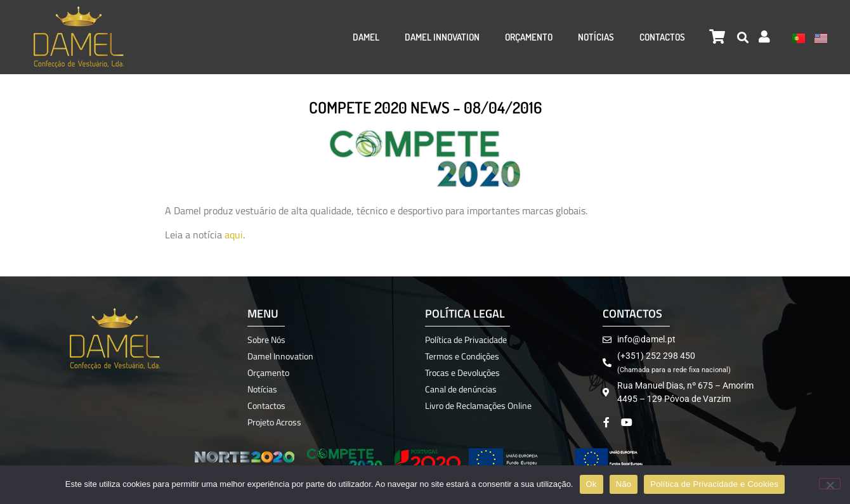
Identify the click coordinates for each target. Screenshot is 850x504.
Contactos (662, 37)
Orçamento (529, 37)
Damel (366, 37)
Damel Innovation (442, 37)
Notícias (596, 37)
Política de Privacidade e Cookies (714, 484)
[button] (743, 37)
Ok (592, 484)
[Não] (830, 484)
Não (624, 484)
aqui (234, 235)
